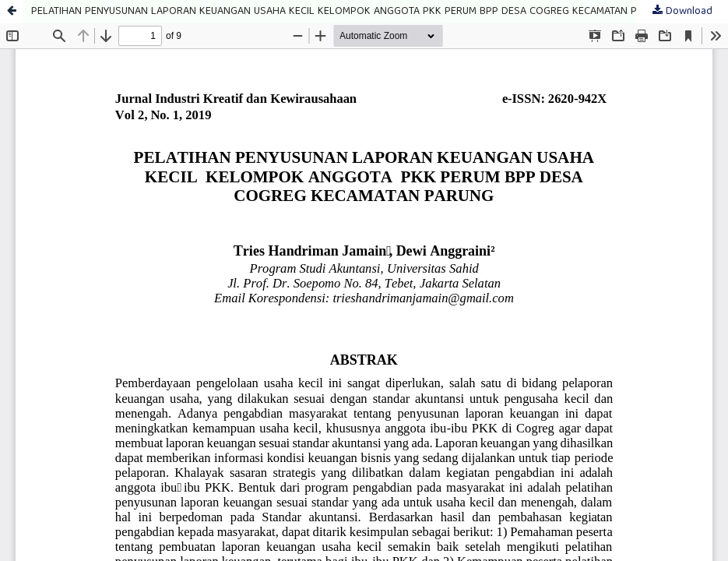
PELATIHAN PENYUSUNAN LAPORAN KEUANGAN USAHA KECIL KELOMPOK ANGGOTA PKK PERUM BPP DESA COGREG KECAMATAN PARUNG (350, 12)
